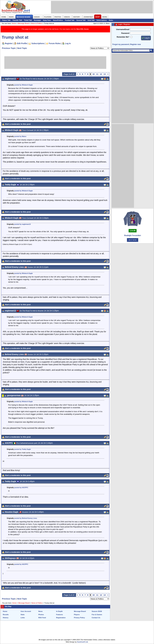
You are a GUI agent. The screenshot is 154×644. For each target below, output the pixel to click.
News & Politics (37, 23)
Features (60, 615)
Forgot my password (121, 44)
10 (93, 74)
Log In (68, 43)
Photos (41, 615)
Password (125, 33)
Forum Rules (55, 43)
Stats (23, 615)
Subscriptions (102, 20)
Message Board (24, 23)
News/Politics (58, 20)
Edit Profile (22, 43)
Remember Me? (123, 37)
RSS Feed (42, 618)
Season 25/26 (97, 611)
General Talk (81, 20)
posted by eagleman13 (22, 224)
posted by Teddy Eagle (23, 449)
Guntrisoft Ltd (83, 642)
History (6, 618)
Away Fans (47, 20)
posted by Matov (20, 136)
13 (105, 74)
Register (9, 43)
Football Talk (70, 20)
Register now (135, 44)
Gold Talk (91, 20)
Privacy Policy (79, 618)
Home (14, 23)
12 (101, 74)
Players (77, 615)
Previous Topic (9, 48)
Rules (111, 20)
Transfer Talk (17, 20)
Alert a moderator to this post (18, 124)
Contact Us (96, 618)
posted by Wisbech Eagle (24, 85)
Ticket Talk (28, 20)
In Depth (59, 611)
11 (97, 74)
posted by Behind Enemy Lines (26, 518)
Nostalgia (37, 20)
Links (23, 618)
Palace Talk (6, 20)
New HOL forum (83, 29)
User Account (26, 611)
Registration (61, 618)
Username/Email (123, 29)
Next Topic (22, 48)
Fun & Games (97, 615)
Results (6, 615)
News (40, 611)
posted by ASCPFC (21, 488)
